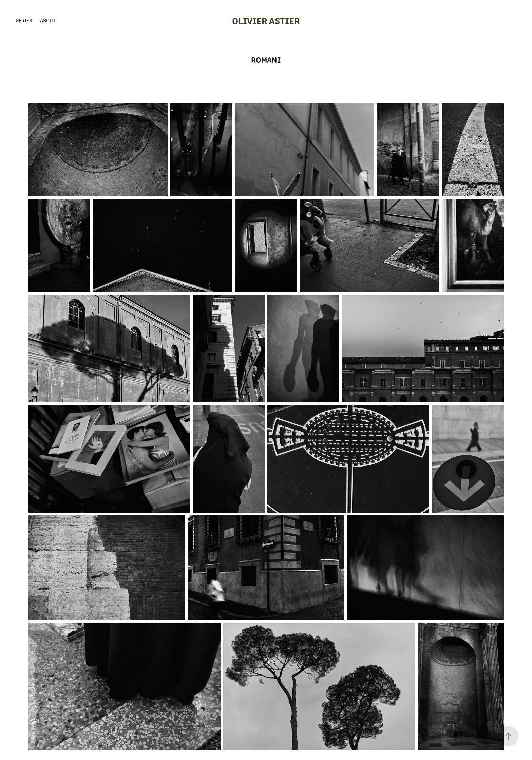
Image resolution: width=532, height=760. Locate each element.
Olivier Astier (266, 20)
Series (24, 20)
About (48, 20)
